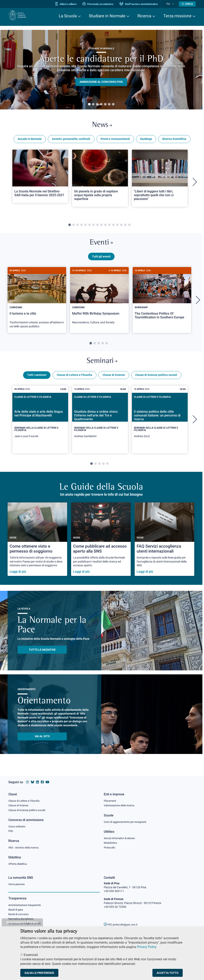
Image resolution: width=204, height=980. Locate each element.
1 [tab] (89, 104)
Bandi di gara (17, 910)
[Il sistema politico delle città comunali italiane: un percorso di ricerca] (160, 425)
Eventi (101, 245)
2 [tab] (93, 104)
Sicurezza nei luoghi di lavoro (26, 925)
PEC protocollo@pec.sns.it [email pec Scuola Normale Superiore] (122, 924)
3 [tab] (97, 104)
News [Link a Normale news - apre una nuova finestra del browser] (102, 126)
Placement (110, 799)
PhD (11, 830)
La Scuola (68, 16)
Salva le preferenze (39, 973)
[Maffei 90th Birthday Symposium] (99, 302)
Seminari (102, 366)
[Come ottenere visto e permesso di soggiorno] (37, 545)
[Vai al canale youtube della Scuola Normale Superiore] (47, 780)
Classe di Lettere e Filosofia (75, 381)
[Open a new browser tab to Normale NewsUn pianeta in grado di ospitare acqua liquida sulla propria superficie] (100, 180)
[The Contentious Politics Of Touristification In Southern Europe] (162, 300)
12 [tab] (113, 227)
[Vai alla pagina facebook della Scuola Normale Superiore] (42, 780)
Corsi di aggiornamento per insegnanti (127, 821)
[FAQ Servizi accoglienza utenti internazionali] (164, 545)
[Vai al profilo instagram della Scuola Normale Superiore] (27, 780)
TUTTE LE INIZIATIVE (42, 655)
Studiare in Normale (107, 16)
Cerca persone (17, 884)
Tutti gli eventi (101, 260)
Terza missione (177, 16)
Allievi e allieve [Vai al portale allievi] (71, 4)
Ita (170, 4)
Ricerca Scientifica (174, 141)
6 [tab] (109, 104)
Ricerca (144, 16)
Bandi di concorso (19, 915)
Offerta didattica (19, 864)
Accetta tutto (168, 973)
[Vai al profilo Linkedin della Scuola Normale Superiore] (37, 780)
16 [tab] (129, 227)
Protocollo (110, 847)
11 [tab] (109, 227)
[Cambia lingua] (173, 4)
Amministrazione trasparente (26, 905)
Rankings (146, 141)
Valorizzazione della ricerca (121, 804)
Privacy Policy (147, 947)
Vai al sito (42, 742)
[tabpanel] (101, 70)
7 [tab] (113, 104)
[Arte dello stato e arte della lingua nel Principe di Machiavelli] (40, 425)
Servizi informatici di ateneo (121, 837)
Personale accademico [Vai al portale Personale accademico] (103, 4)
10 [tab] (105, 227)
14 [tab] (121, 227)
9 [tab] (101, 227)
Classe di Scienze (114, 381)
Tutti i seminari (37, 381)
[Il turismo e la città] (37, 304)
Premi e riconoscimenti (115, 141)
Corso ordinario (18, 825)
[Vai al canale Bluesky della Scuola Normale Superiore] (32, 780)
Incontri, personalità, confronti (71, 141)
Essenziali (31, 955)
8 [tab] (97, 227)
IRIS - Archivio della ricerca (25, 847)
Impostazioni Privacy (22, 922)
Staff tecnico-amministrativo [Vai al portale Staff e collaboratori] (143, 4)
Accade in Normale (30, 141)
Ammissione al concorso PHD (101, 82)
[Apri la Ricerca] (187, 4)
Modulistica (111, 842)
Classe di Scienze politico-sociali (156, 381)
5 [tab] (105, 104)
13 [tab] (117, 227)
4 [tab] (101, 104)
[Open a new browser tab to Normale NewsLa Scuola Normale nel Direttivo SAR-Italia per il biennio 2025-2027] (40, 178)
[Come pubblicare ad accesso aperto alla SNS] (101, 545)
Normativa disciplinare (22, 920)
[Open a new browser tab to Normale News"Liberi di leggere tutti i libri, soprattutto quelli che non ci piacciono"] (160, 180)
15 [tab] (125, 227)
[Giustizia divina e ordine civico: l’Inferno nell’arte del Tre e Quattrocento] (100, 425)
